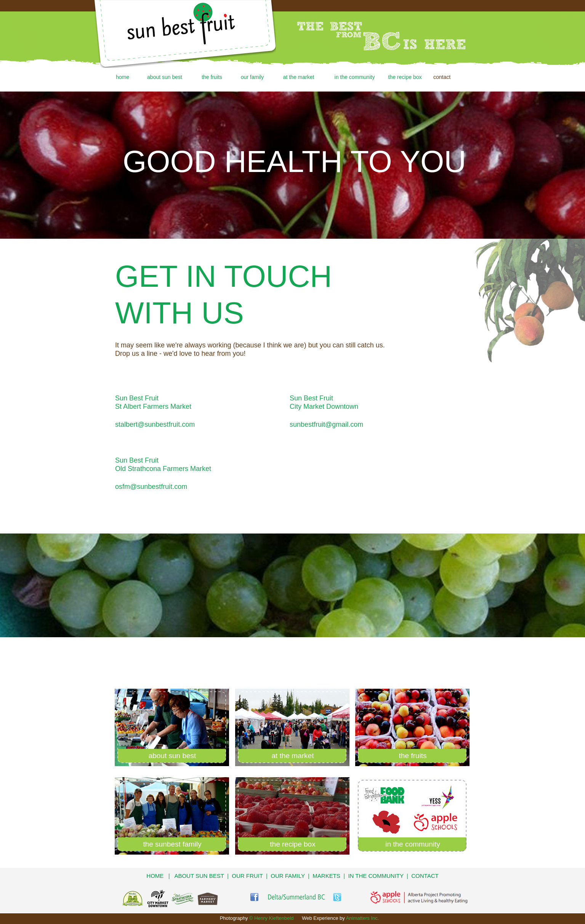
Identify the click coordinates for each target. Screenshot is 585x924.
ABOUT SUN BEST (199, 876)
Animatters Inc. (363, 918)
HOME (155, 876)
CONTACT (425, 876)
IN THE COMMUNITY (376, 876)
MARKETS (326, 876)
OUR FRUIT (247, 876)
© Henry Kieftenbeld (272, 918)
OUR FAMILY (288, 876)
